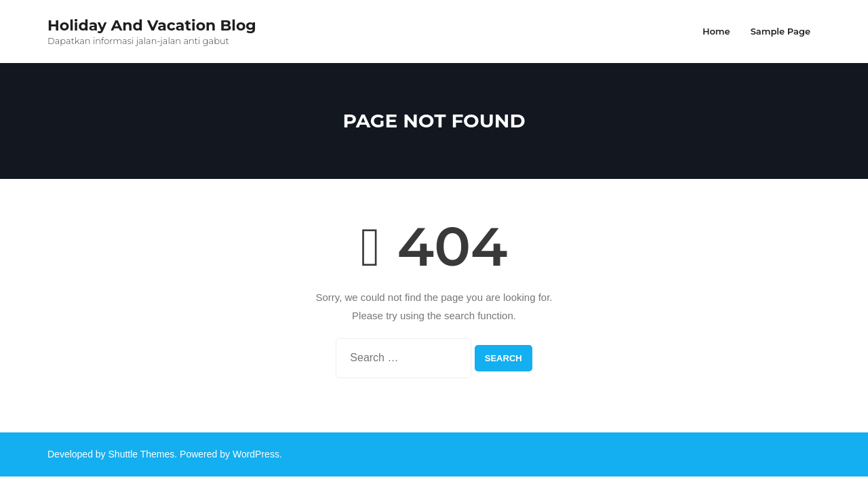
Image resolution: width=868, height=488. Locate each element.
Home (716, 31)
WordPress (256, 454)
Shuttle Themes (142, 454)
